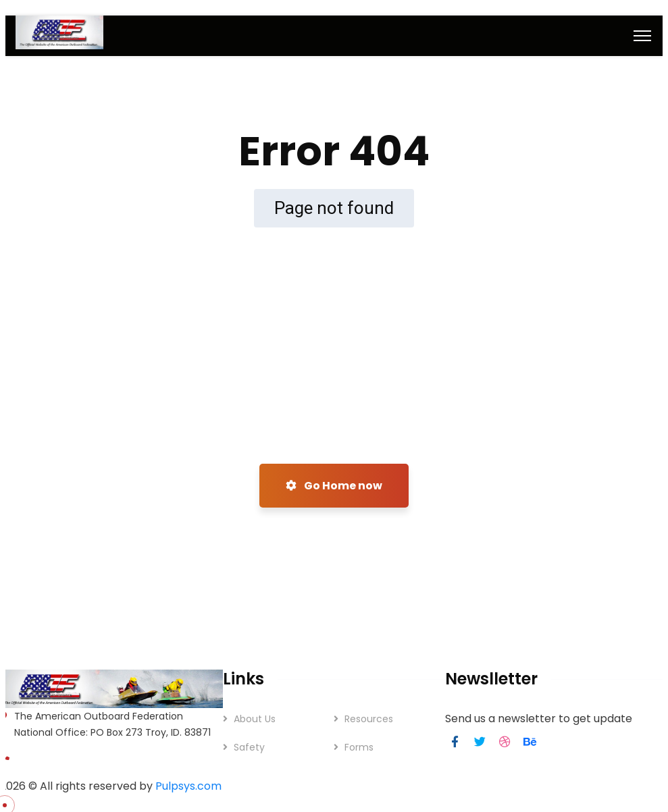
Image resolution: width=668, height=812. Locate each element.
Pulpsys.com (188, 786)
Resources (369, 719)
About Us (255, 719)
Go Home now (334, 486)
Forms (359, 747)
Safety (249, 747)
